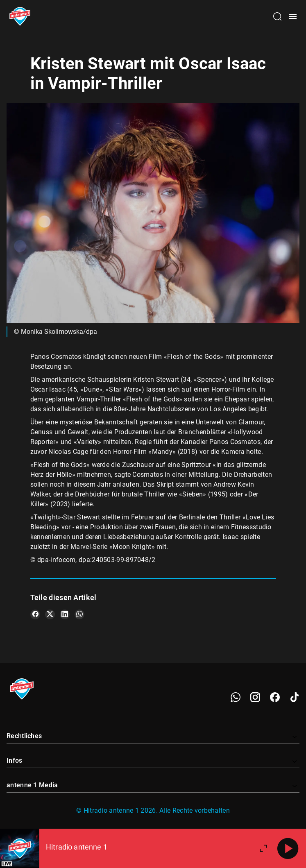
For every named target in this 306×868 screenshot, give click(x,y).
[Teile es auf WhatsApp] (79, 614)
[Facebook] (275, 697)
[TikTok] (295, 697)
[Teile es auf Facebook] (35, 614)
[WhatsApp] (236, 697)
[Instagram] (255, 697)
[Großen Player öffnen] (263, 848)
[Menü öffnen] (293, 16)
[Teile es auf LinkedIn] (65, 614)
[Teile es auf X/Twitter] (50, 614)
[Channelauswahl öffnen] (277, 16)
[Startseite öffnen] (20, 16)
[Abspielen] (288, 848)
